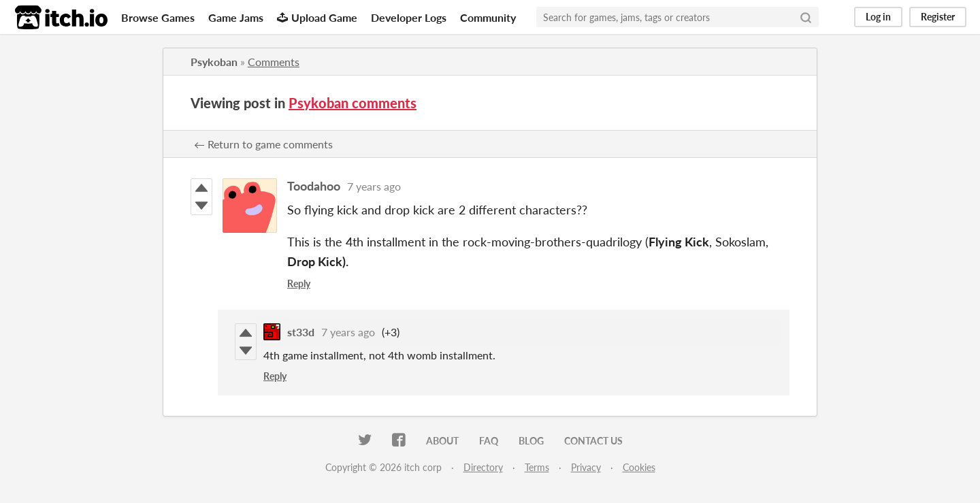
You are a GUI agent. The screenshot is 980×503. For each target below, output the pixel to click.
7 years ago (374, 186)
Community (488, 17)
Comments (274, 62)
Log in (878, 17)
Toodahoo (314, 186)
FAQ (489, 441)
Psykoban (214, 62)
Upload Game (317, 17)
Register (938, 17)
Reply (299, 283)
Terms (537, 467)
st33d (301, 332)
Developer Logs (409, 17)
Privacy (586, 467)
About (442, 441)
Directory (483, 467)
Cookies (639, 467)
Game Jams (236, 17)
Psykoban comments (353, 103)
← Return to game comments (263, 144)
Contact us (593, 441)
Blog (531, 441)
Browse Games (158, 17)
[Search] (806, 17)
